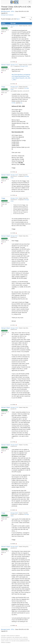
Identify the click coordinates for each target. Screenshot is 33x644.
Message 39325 (14, 445)
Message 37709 (14, 407)
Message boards (5, 11)
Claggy (3, 87)
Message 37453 (14, 175)
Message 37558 (14, 328)
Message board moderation (7, 15)
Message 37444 (14, 87)
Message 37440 (14, 26)
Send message (4, 28)
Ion (21, 103)
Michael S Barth (6, 26)
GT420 (13, 103)
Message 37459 (14, 198)
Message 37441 (14, 65)
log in (18, 19)
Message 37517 (14, 236)
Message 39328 (14, 513)
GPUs (13, 11)
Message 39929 (14, 547)
